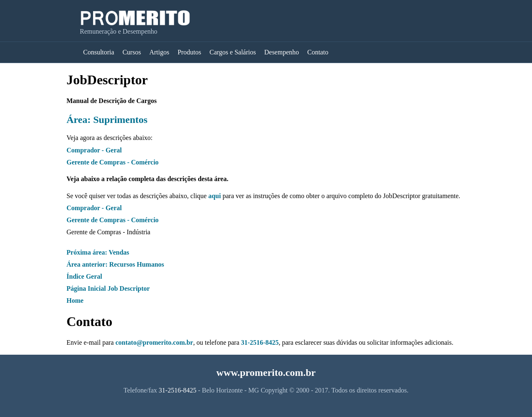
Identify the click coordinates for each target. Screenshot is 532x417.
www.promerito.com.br (266, 373)
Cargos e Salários (233, 52)
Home (75, 300)
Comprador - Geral (94, 150)
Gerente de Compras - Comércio (113, 162)
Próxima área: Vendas (98, 252)
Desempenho (282, 52)
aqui (214, 196)
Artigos (159, 52)
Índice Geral (84, 276)
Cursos (132, 52)
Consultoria (99, 52)
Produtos (189, 52)
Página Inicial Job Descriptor (108, 288)
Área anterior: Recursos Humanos (115, 264)
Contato (318, 52)
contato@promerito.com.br (154, 342)
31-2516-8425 (260, 342)
